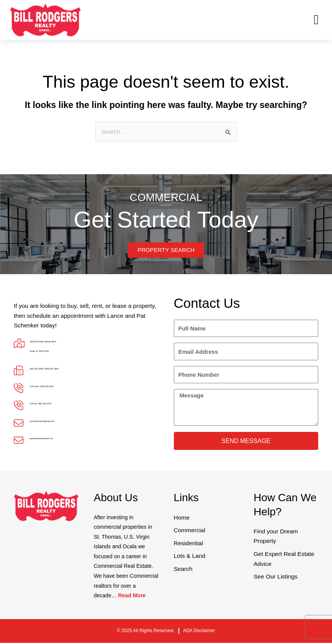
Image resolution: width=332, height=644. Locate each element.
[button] (316, 20)
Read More (132, 597)
